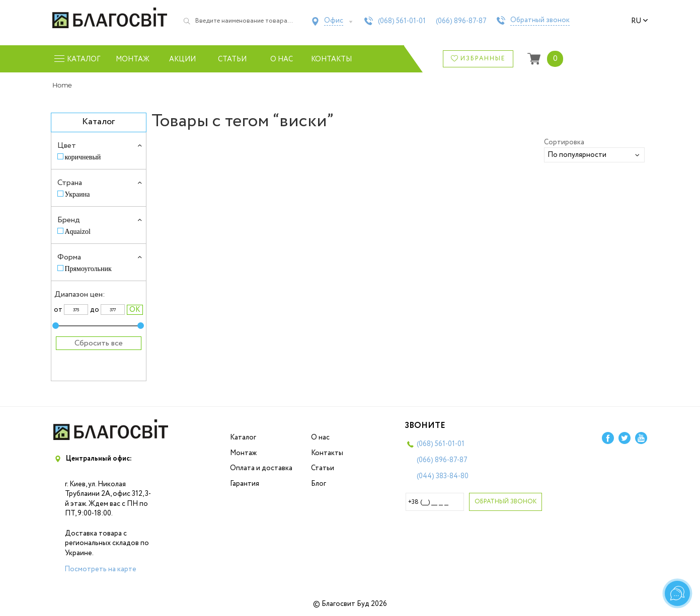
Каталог (243, 437)
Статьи (232, 59)
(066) (461, 21)
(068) (402, 21)
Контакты (331, 59)
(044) (443, 476)
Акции (182, 59)
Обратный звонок (540, 21)
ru (640, 21)
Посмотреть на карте (100, 569)
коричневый (83, 157)
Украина (77, 194)
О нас (282, 59)
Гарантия (245, 484)
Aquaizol (78, 232)
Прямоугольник (88, 269)
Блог (319, 484)
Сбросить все (99, 343)
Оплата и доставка (261, 468)
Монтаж (133, 59)
